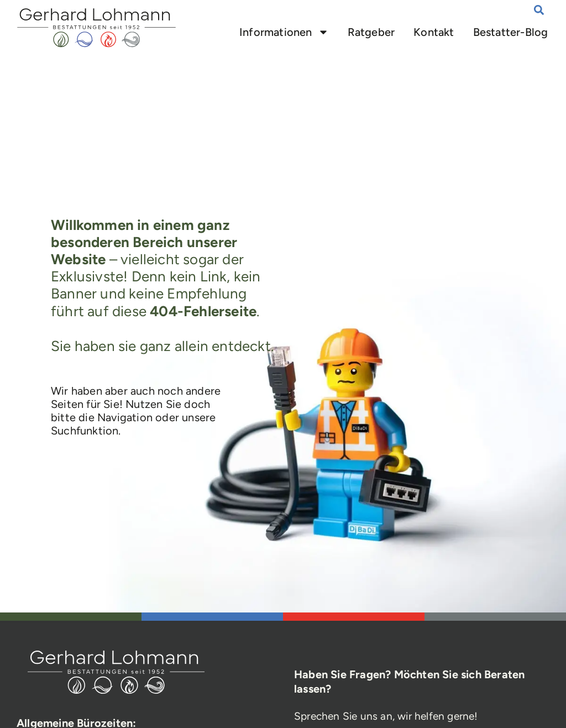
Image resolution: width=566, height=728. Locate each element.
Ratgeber (371, 32)
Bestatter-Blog (511, 32)
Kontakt (434, 32)
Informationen (284, 32)
